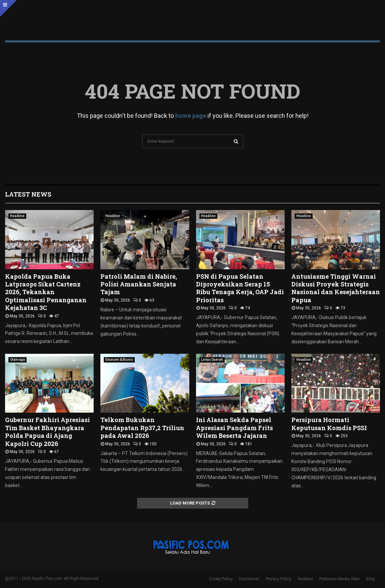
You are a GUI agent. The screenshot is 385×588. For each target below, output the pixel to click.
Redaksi (305, 579)
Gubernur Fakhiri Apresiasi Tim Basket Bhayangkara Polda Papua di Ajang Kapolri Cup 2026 (47, 431)
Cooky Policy (221, 579)
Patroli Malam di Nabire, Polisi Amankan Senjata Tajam (139, 284)
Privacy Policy (279, 579)
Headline (17, 216)
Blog (370, 579)
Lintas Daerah (212, 360)
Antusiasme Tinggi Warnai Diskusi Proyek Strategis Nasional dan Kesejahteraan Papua (336, 288)
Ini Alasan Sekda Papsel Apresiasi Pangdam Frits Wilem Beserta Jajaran (234, 428)
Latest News (28, 194)
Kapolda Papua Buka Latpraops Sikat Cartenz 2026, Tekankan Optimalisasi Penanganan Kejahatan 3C (46, 292)
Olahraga (18, 360)
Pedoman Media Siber (340, 579)
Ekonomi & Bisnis (119, 360)
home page (191, 116)
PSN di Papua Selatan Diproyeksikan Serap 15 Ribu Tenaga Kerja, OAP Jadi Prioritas (240, 288)
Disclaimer (249, 579)
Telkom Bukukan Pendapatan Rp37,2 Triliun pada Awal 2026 (142, 428)
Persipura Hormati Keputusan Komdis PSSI (329, 424)
